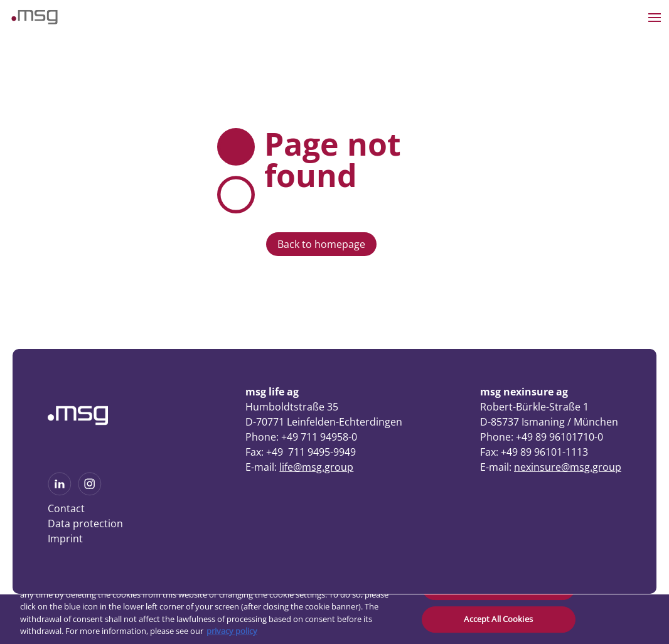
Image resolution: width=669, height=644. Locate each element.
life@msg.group (316, 467)
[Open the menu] (655, 18)
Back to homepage (321, 244)
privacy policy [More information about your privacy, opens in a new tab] (232, 631)
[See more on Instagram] (90, 491)
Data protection (85, 523)
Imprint (65, 539)
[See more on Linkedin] (60, 491)
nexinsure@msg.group (568, 467)
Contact (66, 508)
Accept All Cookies (498, 619)
